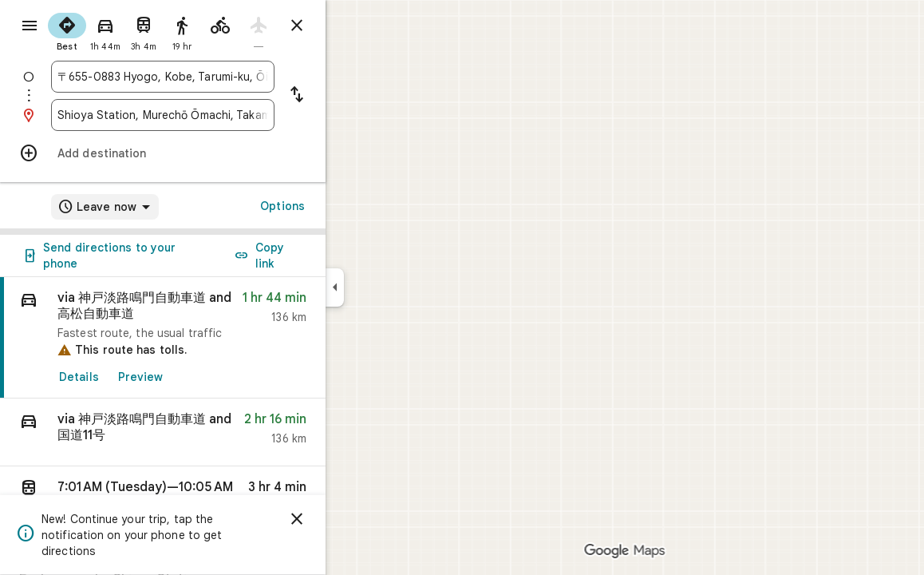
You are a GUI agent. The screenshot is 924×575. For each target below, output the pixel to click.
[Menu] (29, 27)
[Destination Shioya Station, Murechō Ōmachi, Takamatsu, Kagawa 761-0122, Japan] (220, 115)
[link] (220, 338)
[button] (220, 432)
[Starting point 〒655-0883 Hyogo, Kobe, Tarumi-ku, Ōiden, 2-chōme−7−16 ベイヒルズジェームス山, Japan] (220, 77)
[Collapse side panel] (392, 287)
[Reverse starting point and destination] (354, 96)
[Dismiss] (354, 519)
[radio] (124, 30)
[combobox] (220, 77)
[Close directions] (354, 26)
